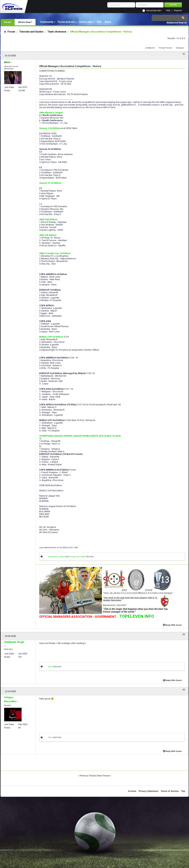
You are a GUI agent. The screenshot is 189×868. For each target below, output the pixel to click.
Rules (108, 22)
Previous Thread (88, 776)
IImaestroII (53, 557)
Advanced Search (177, 23)
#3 (184, 690)
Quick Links (86, 22)
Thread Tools (165, 48)
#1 (184, 54)
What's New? (25, 22)
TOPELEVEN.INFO (137, 616)
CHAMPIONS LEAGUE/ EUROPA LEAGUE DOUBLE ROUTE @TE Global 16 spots (80, 436)
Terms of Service (170, 791)
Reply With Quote (173, 625)
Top (183, 791)
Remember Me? (154, 11)
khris (50, 667)
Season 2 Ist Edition (50, 128)
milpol (62, 557)
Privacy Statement (148, 791)
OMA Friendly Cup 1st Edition (55, 253)
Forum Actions (66, 22)
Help (168, 11)
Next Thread (103, 776)
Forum (8, 22)
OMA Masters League (51, 113)
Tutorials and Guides (31, 32)
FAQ (99, 22)
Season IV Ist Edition (50, 183)
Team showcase (57, 32)
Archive (132, 791)
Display (179, 48)
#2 (184, 634)
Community (47, 22)
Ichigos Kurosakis (78, 557)
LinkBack (149, 48)
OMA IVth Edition (48, 219)
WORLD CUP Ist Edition (51, 337)
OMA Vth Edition (48, 235)
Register (178, 11)
